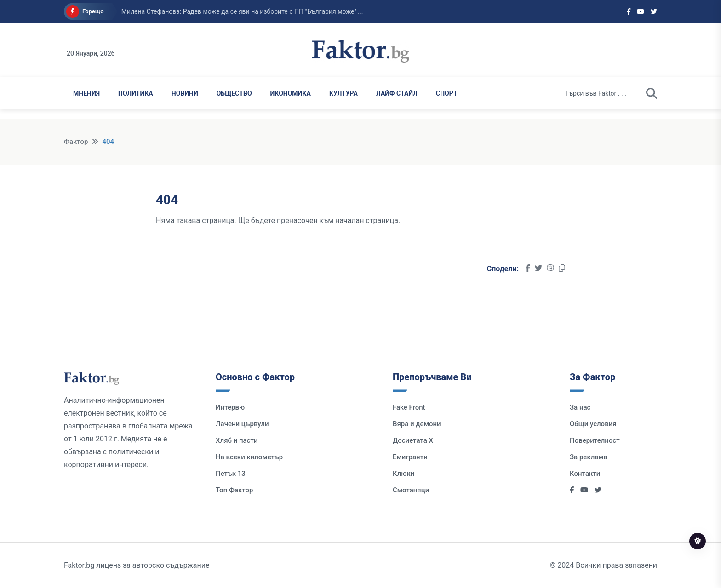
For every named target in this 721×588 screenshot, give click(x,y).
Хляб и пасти (237, 440)
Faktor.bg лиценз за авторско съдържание (137, 565)
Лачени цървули (242, 424)
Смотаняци (411, 490)
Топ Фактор (234, 490)
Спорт (446, 93)
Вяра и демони (417, 424)
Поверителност (595, 440)
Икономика (291, 93)
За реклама (589, 457)
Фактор (76, 142)
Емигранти (410, 457)
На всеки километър (249, 457)
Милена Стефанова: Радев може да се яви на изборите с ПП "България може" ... (242, 11)
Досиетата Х (413, 440)
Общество (234, 93)
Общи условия (593, 424)
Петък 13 (231, 474)
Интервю (230, 407)
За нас (580, 407)
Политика (136, 93)
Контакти (585, 474)
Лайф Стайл (397, 93)
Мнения (86, 93)
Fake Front (409, 407)
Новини (185, 93)
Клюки (403, 474)
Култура (343, 93)
